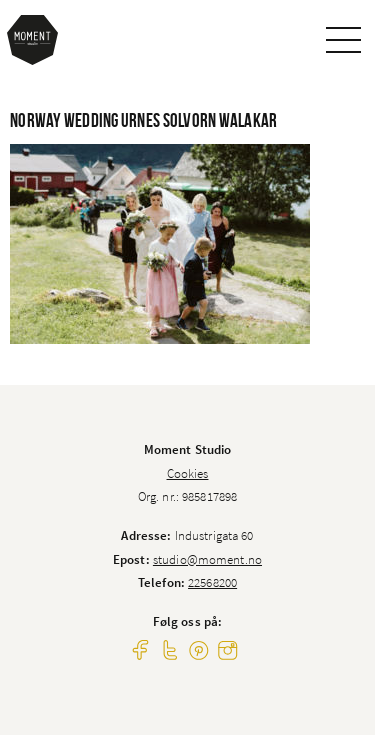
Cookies (188, 473)
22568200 (212, 582)
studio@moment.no (207, 559)
